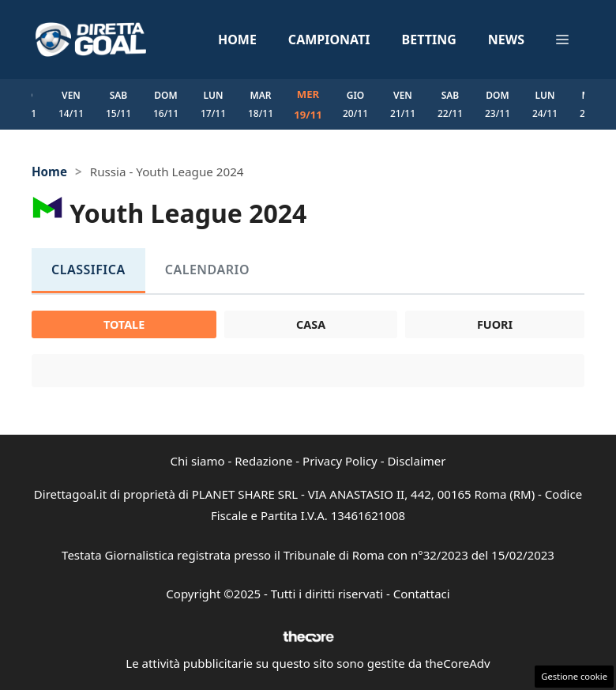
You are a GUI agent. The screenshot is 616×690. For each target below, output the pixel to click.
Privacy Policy (340, 461)
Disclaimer (416, 461)
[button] (562, 40)
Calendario (207, 270)
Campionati (329, 40)
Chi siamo (198, 461)
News (506, 40)
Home (237, 40)
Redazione (263, 461)
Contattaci (422, 594)
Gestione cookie (574, 676)
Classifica (88, 270)
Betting (429, 40)
